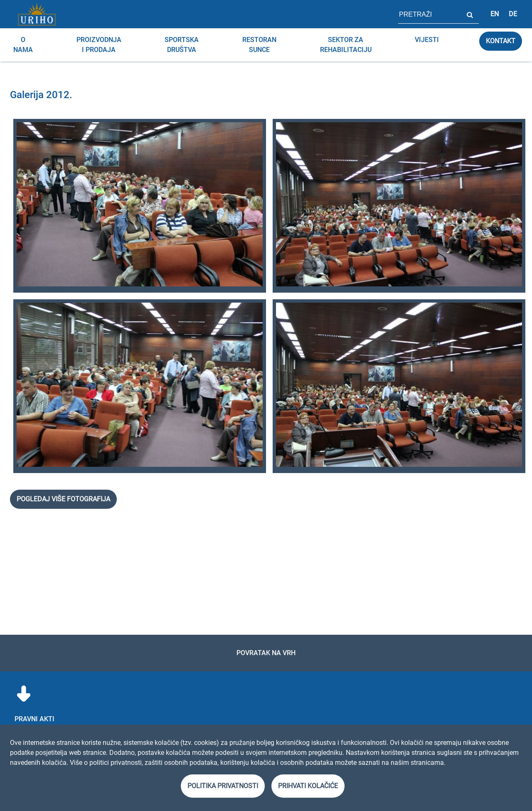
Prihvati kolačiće (308, 786)
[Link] (37, 14)
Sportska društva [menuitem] (182, 45)
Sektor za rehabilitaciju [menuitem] (346, 45)
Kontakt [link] (501, 41)
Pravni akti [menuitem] (34, 719)
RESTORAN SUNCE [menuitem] (259, 45)
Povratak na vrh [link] (266, 653)
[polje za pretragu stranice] (429, 14)
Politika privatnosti (223, 786)
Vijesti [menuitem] (427, 40)
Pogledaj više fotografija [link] (63, 499)
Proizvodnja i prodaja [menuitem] (99, 45)
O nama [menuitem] (23, 45)
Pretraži (470, 14)
